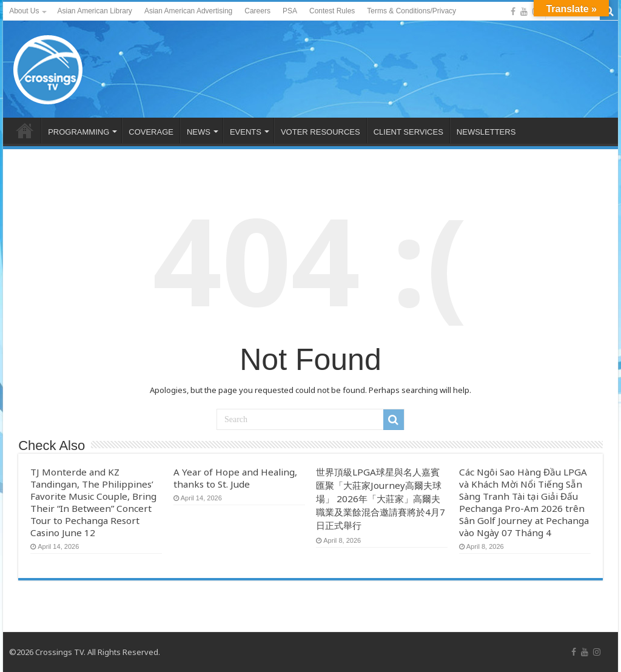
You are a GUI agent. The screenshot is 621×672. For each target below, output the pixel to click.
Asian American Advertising (188, 11)
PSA (290, 11)
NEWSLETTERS (486, 132)
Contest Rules (332, 11)
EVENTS (246, 132)
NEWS (199, 132)
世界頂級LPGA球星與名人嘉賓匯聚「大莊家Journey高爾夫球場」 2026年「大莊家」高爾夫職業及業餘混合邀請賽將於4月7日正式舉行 (381, 499)
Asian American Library (94, 11)
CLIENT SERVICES (408, 132)
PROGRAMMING (79, 132)
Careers (257, 11)
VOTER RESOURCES (321, 132)
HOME (25, 130)
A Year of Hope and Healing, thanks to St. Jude (235, 478)
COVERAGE (151, 132)
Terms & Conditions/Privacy (411, 11)
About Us (24, 11)
